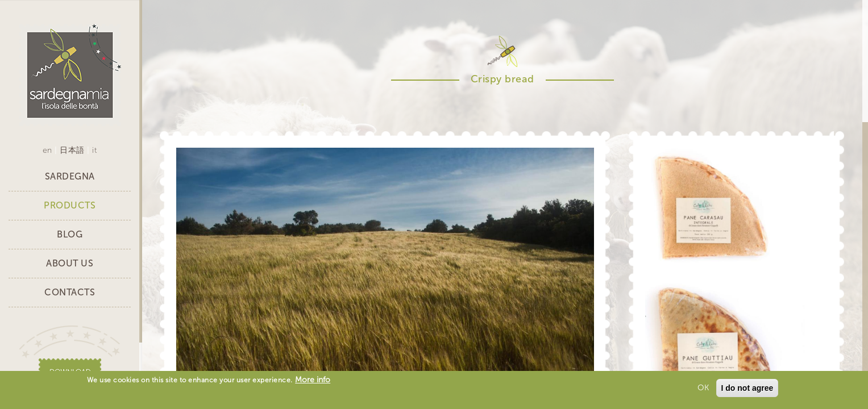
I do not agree (747, 390)
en (47, 150)
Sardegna (70, 176)
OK (703, 389)
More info (313, 381)
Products (70, 205)
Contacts (70, 292)
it (94, 150)
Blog (70, 234)
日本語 (72, 150)
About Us (70, 263)
